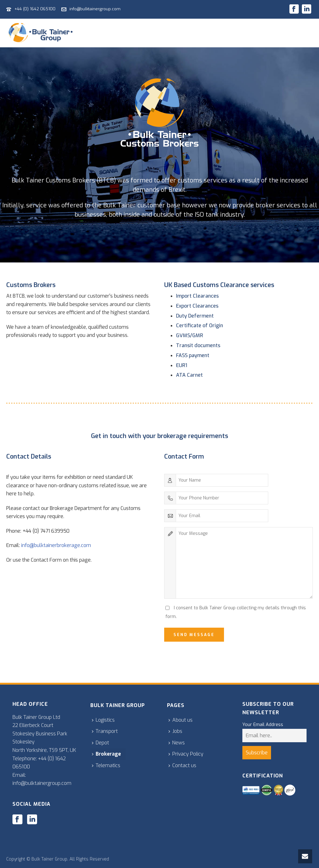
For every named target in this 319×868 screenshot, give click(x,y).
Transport (105, 731)
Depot (100, 743)
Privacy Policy (186, 754)
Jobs (175, 731)
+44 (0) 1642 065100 (35, 9)
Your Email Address (263, 725)
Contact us (182, 765)
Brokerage (106, 754)
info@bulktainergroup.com (95, 9)
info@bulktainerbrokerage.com (56, 545)
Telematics (106, 765)
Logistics (103, 720)
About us (181, 720)
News (177, 743)
